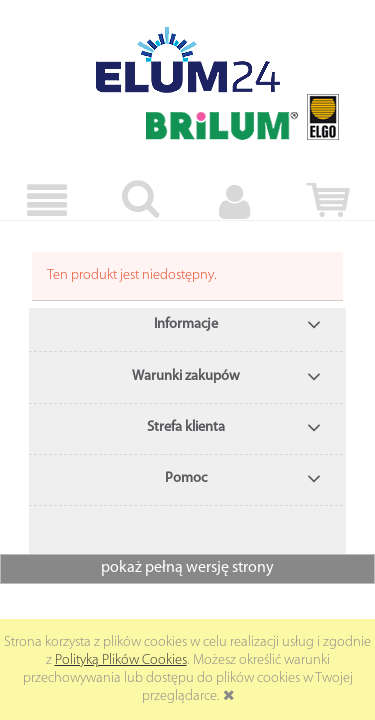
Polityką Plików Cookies (121, 660)
